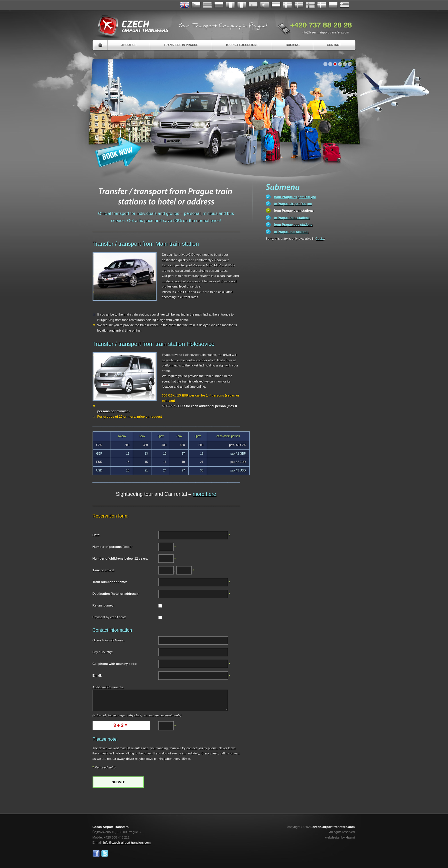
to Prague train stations (292, 218)
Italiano (242, 5)
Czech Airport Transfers (131, 26)
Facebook (96, 854)
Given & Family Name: (109, 640)
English (185, 5)
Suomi (310, 5)
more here (205, 494)
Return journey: (104, 605)
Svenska (299, 5)
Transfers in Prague (181, 45)
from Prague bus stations (293, 225)
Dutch (276, 5)
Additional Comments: (108, 687)
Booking (293, 45)
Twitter (105, 854)
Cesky (320, 239)
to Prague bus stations (291, 232)
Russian (219, 5)
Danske (322, 5)
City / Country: (103, 652)
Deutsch (207, 5)
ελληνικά (345, 5)
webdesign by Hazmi (340, 837)
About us (129, 45)
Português (265, 5)
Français (230, 5)
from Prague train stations (294, 211)
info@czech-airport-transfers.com (325, 32)
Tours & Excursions (242, 45)
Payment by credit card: (109, 617)
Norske (287, 5)
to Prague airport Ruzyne (293, 204)
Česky (196, 5)
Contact (334, 45)
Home (100, 45)
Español (253, 5)
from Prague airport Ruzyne (295, 197)
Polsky (333, 5)
